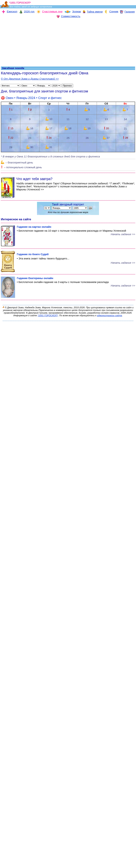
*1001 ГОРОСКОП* (48, 315)
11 (68, 119)
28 (125, 138)
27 (106, 138)
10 (49, 119)
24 (49, 138)
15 (11, 128)
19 (87, 128)
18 (68, 128)
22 (11, 138)
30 (30, 147)
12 (87, 119)
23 (30, 138)
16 (30, 128)
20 (106, 128)
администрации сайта (110, 315)
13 (106, 119)
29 (11, 147)
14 (125, 119)
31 (49, 147)
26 (87, 138)
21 (125, 128)
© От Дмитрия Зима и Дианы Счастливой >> (30, 79)
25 (68, 138)
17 (49, 128)
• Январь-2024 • (31, 98)
